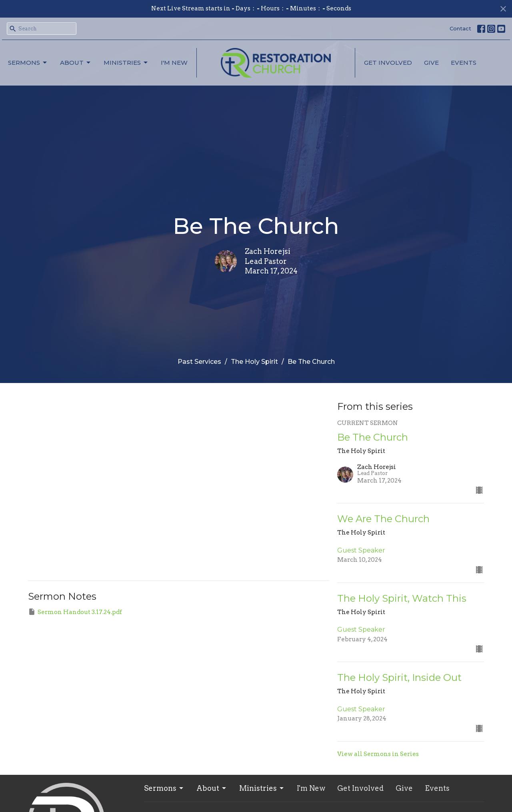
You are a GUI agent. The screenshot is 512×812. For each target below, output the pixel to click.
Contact (460, 28)
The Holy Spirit (254, 362)
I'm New (174, 63)
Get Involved (388, 63)
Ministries (126, 63)
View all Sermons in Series (378, 754)
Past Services (199, 362)
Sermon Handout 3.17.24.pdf (75, 612)
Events (464, 63)
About (76, 63)
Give (431, 63)
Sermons (28, 63)
